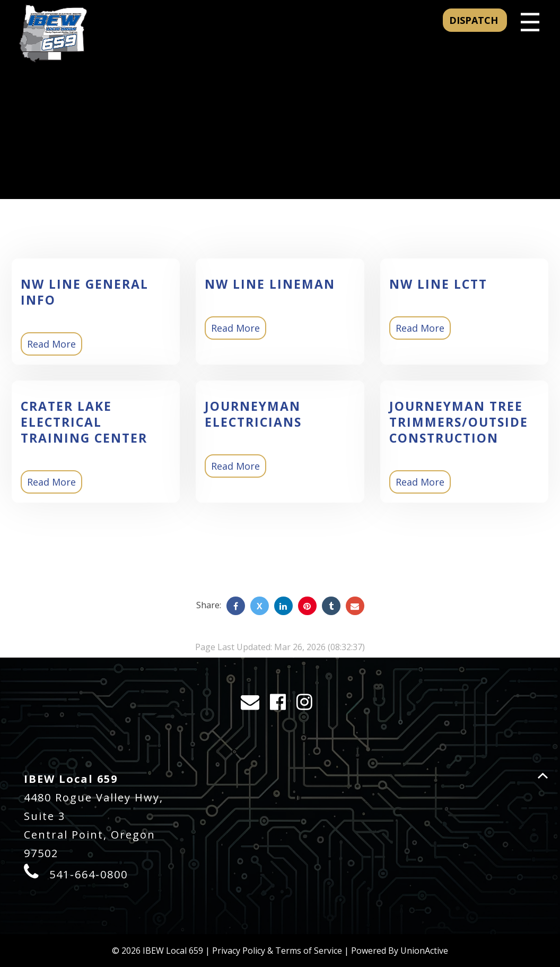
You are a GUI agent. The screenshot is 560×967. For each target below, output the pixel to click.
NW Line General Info (85, 292)
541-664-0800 (89, 874)
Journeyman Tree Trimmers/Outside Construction (459, 422)
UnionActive (424, 951)
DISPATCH (475, 20)
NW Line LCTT (438, 284)
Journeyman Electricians (253, 414)
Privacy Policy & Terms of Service (277, 951)
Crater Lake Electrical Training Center (84, 422)
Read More (51, 344)
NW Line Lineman (270, 284)
